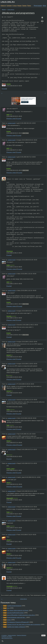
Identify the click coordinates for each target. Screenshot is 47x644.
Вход (44, 6)
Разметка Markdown (21, 635)
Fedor (8, 512)
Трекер (24, 6)
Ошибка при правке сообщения (16, 627)
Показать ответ (11, 119)
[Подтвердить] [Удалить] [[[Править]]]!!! (18, 622)
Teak (8, 425)
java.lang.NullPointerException (15, 613)
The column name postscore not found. (18, 610)
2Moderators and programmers (18, 13)
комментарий (11, 123)
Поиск (29, 6)
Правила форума (12, 635)
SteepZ (8, 441)
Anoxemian (10, 586)
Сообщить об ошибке (7, 637)
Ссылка (4, 89)
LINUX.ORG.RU (8, 2)
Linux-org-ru (11, 10)
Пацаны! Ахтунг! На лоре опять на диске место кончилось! (24, 624)
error (8, 608)
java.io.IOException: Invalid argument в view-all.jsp (21, 615)
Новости (3, 6)
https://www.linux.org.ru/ (7, 638)
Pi (7, 375)
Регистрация (38, 6)
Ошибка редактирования (14, 606)
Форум (19, 6)
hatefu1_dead (10, 469)
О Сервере (4, 635)
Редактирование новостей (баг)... (16, 617)
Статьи (14, 6)
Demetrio (9, 316)
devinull (9, 355)
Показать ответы (12, 173)
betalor (9, 620)
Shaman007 (10, 498)
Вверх (43, 635)
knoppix (9, 84)
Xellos (8, 265)
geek (8, 115)
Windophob (10, 251)
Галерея (9, 6)
